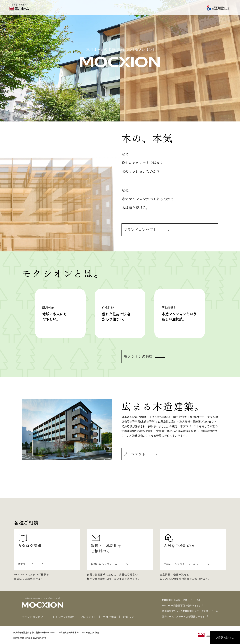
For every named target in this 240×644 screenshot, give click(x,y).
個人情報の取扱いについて (44, 633)
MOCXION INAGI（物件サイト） (179, 600)
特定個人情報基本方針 (69, 633)
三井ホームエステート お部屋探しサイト (183, 617)
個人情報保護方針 (21, 633)
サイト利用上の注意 (90, 633)
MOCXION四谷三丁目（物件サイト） (182, 606)
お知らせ (128, 617)
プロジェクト (88, 617)
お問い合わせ (225, 637)
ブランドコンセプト (34, 617)
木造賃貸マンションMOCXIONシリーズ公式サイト (189, 611)
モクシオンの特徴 (63, 617)
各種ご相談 (110, 617)
